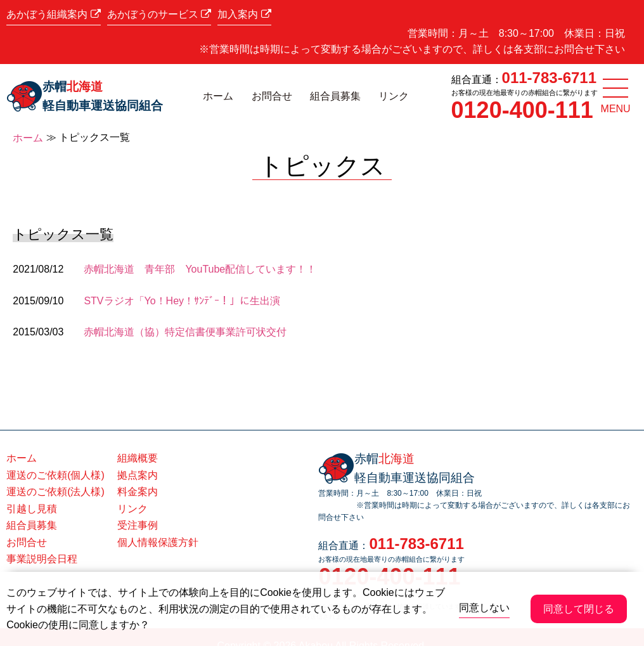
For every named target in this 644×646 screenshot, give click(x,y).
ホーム (218, 96)
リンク (394, 96)
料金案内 (138, 492)
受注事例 (138, 525)
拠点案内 (138, 475)
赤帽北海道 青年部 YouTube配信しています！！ (200, 269)
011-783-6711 (549, 78)
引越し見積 (32, 509)
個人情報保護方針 (158, 542)
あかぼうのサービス (159, 14)
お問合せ (272, 96)
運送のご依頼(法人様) (55, 492)
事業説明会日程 (42, 559)
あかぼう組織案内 (53, 14)
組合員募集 (335, 96)
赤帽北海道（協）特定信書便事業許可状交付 (185, 332)
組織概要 (138, 458)
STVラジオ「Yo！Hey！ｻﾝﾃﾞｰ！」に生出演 (182, 301)
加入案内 (244, 14)
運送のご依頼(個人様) (55, 475)
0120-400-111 (522, 110)
